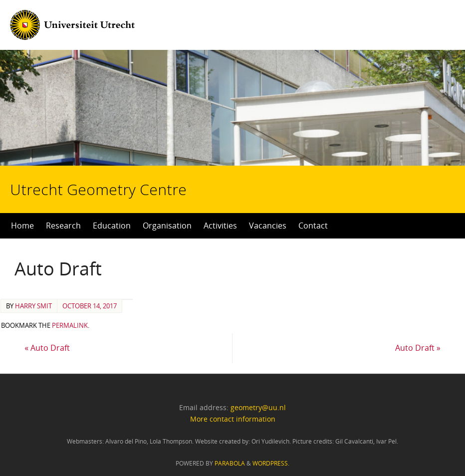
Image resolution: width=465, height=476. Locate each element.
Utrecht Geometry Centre (125, 158)
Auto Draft (47, 348)
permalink (70, 325)
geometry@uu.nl (258, 407)
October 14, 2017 (90, 306)
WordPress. (271, 463)
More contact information (233, 419)
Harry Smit (33, 306)
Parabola (230, 463)
